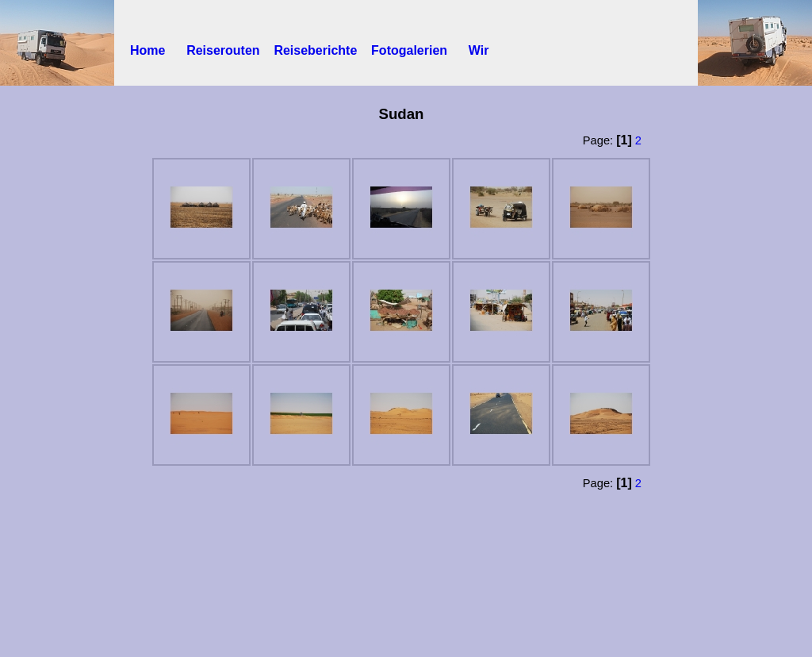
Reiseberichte (322, 50)
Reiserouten (230, 50)
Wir (475, 50)
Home (158, 50)
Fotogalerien (416, 50)
